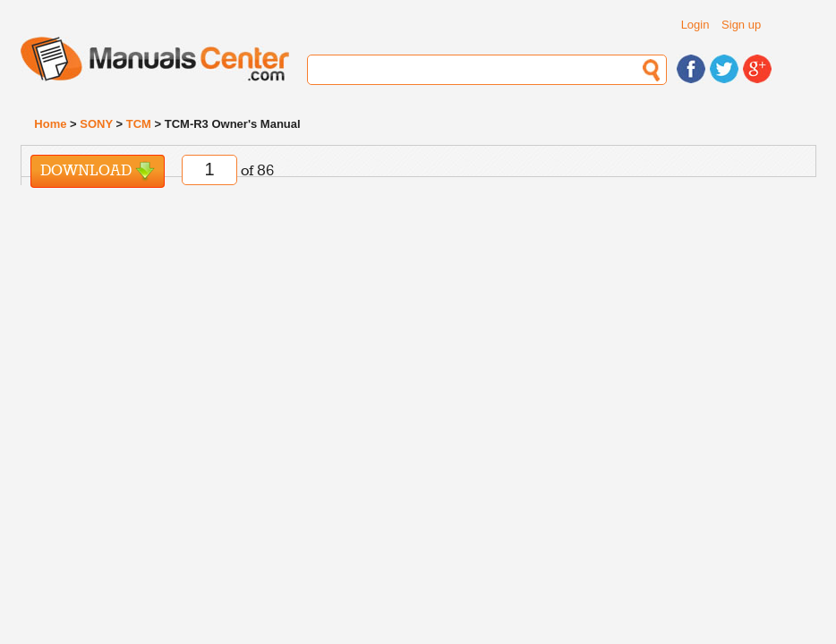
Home (50, 124)
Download (98, 171)
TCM (139, 124)
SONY (96, 124)
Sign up (741, 25)
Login (695, 25)
